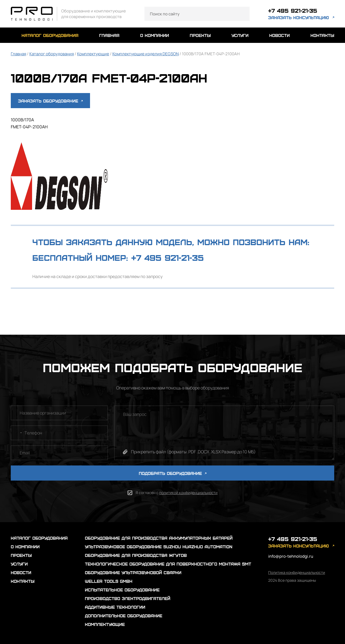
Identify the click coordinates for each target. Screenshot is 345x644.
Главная (18, 54)
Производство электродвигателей (128, 598)
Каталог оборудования (52, 54)
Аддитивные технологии (115, 607)
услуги (240, 35)
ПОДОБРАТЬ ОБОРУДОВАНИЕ (173, 473)
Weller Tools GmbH (109, 581)
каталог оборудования (50, 35)
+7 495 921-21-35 (293, 10)
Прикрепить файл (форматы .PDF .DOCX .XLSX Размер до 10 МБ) (193, 452)
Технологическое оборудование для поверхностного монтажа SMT (168, 564)
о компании (155, 35)
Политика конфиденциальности (297, 572)
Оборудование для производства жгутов (136, 555)
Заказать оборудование (50, 101)
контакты (322, 35)
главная (109, 35)
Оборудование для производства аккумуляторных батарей (159, 538)
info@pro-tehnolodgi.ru (291, 556)
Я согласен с (177, 493)
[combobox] (17, 433)
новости (280, 35)
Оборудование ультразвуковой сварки (133, 572)
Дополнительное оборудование (124, 616)
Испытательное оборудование (122, 590)
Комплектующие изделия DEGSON (146, 54)
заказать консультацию (299, 17)
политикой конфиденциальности (188, 493)
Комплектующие (93, 54)
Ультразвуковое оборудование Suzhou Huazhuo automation (159, 547)
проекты (200, 35)
